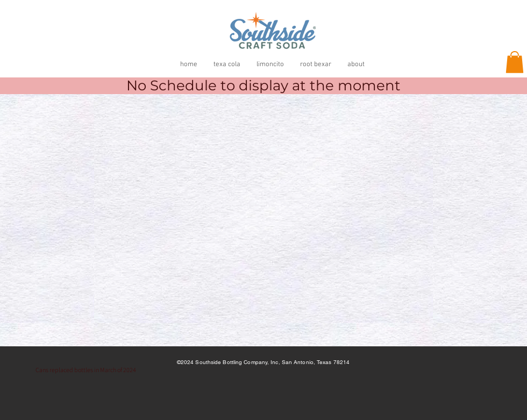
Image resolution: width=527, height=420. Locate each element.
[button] (515, 62)
